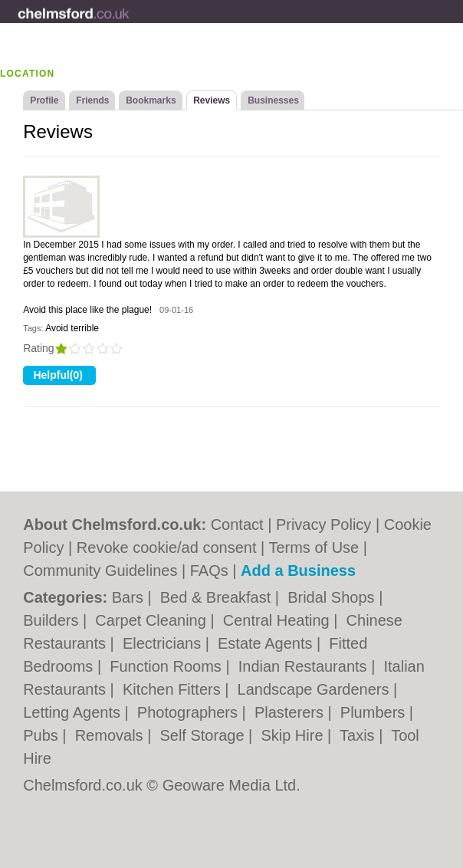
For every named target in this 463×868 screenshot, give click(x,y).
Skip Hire (294, 735)
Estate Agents (267, 643)
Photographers (190, 712)
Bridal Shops (333, 597)
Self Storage (204, 735)
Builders (53, 620)
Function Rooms (167, 666)
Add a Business (298, 570)
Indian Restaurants (305, 666)
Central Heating (279, 620)
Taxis (359, 735)
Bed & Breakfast (218, 597)
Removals (111, 735)
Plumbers (375, 712)
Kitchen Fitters (174, 689)
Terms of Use (314, 547)
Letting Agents (74, 712)
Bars (130, 597)
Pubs (43, 735)
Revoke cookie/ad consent (167, 547)
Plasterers (291, 712)
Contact (237, 524)
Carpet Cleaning (153, 620)
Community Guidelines (100, 570)
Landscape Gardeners (315, 689)
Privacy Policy (323, 524)
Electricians (164, 643)
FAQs (209, 570)
